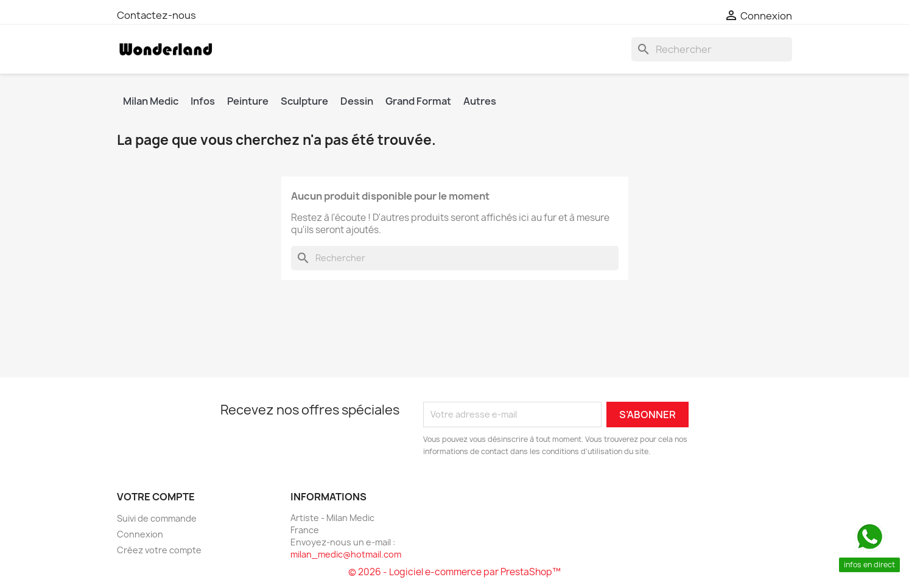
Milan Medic (151, 101)
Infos (203, 101)
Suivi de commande (157, 518)
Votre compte (156, 497)
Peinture (248, 101)
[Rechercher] (712, 49)
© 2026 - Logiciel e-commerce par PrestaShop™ (454, 572)
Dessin (357, 101)
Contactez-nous (156, 15)
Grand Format (418, 101)
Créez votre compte (159, 550)
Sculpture (304, 101)
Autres (480, 101)
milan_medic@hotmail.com (346, 554)
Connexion (140, 534)
